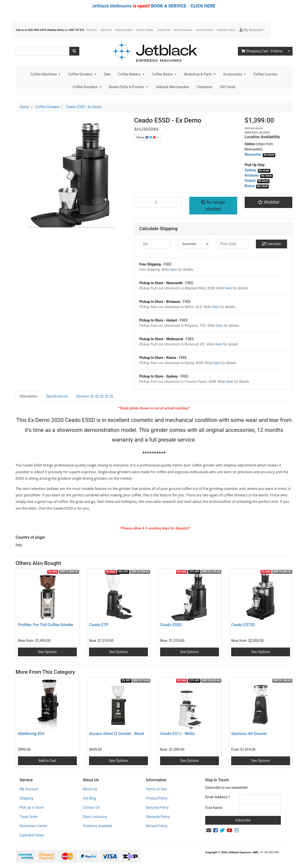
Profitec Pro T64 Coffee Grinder (46, 625)
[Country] (194, 244)
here (174, 269)
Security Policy (157, 807)
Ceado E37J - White (177, 734)
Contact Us (164, 30)
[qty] (155, 244)
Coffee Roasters (86, 87)
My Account (29, 789)
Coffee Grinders (81, 74)
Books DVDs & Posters (127, 87)
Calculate (272, 244)
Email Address (218, 797)
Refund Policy (156, 826)
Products (92, 30)
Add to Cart (48, 761)
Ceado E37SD (243, 625)
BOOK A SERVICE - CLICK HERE (183, 6)
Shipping (26, 798)
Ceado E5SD (171, 625)
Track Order (29, 817)
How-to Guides (145, 30)
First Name (214, 808)
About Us (106, 30)
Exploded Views (226, 30)
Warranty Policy (158, 817)
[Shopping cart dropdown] (289, 51)
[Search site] (74, 51)
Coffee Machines (44, 74)
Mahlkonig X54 (31, 734)
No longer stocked (213, 205)
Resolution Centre (33, 826)
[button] (252, 30)
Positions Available (98, 826)
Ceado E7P (99, 625)
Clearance (205, 87)
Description (29, 396)
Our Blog (90, 798)
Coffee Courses (265, 74)
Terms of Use (156, 789)
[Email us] (209, 830)
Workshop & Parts (198, 74)
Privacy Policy (157, 798)
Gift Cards (227, 87)
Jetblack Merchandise (172, 87)
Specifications (57, 396)
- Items (262, 51)
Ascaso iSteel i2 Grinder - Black (117, 734)
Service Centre (205, 30)
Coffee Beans (163, 74)
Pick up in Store (32, 807)
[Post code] (233, 244)
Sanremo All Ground (249, 734)
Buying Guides (124, 30)
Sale (107, 74)
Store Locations (183, 30)
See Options (47, 652)
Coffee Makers (130, 74)
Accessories (233, 74)
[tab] (29, 396)
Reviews (95, 396)
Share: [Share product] (147, 137)
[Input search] (43, 51)
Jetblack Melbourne (112, 6)
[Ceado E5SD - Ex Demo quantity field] (158, 202)
